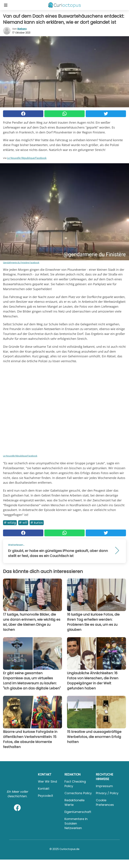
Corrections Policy (78, 793)
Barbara (22, 29)
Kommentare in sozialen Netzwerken (76, 823)
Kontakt (44, 789)
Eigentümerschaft (78, 812)
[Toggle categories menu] (6, 5)
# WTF (23, 523)
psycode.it (46, 796)
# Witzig (10, 523)
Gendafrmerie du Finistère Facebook (21, 262)
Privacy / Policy (107, 793)
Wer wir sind (47, 781)
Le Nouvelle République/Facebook (27, 158)
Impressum (104, 786)
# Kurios (37, 523)
